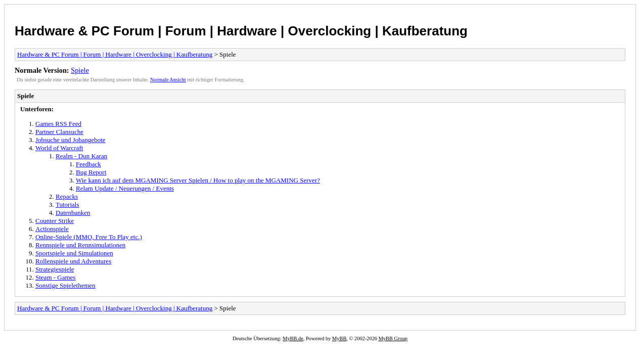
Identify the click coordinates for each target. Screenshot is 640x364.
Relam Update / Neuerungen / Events (125, 188)
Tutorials (67, 204)
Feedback (88, 164)
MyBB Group (393, 338)
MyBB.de (293, 338)
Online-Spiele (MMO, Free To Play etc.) (89, 237)
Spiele (80, 70)
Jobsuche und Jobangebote (71, 140)
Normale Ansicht (168, 80)
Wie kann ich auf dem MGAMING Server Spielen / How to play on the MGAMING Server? (198, 180)
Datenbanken (73, 213)
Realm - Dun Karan (81, 156)
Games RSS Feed (58, 124)
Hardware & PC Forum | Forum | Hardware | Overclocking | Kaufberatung (241, 31)
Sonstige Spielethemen (65, 285)
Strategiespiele (55, 269)
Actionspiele (52, 229)
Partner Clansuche (59, 132)
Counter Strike (55, 221)
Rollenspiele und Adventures (73, 261)
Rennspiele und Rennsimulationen (80, 245)
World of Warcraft (59, 148)
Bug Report (91, 172)
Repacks (67, 196)
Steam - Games (55, 277)
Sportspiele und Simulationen (74, 253)
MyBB (339, 338)
